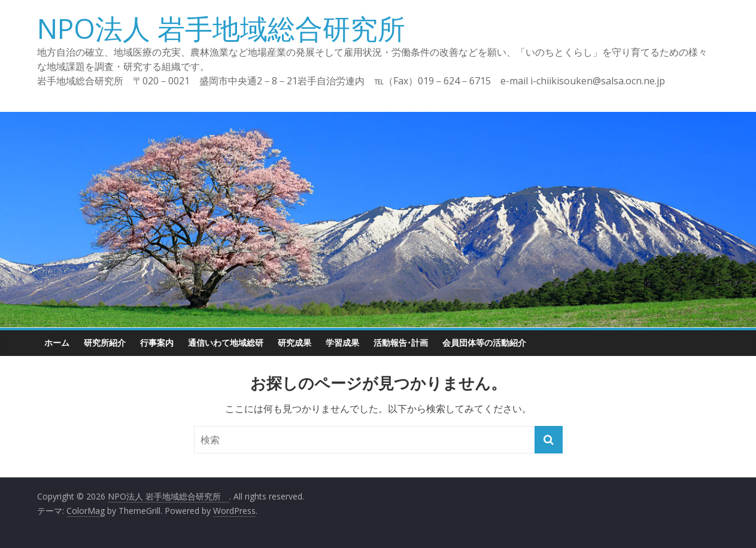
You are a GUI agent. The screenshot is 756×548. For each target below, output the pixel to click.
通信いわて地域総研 (226, 342)
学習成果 (342, 342)
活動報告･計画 (401, 342)
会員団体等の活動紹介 (484, 342)
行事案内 (157, 342)
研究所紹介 (105, 342)
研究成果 (294, 342)
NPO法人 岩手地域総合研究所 (235, 28)
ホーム (57, 342)
